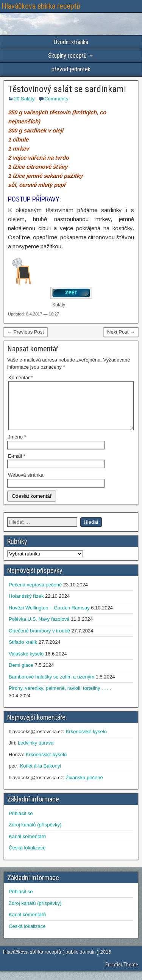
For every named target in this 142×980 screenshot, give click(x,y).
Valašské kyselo (26, 663)
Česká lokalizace (27, 857)
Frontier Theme (122, 974)
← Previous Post (26, 332)
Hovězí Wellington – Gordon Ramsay (49, 617)
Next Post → (121, 332)
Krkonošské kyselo (86, 741)
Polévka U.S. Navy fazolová (39, 628)
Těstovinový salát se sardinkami (67, 89)
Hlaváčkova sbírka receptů (41, 6)
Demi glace (21, 674)
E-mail (17, 465)
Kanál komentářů (27, 845)
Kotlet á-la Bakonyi (41, 775)
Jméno (17, 446)
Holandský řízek (26, 605)
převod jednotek (71, 69)
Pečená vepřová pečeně (35, 594)
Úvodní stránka (71, 42)
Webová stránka (26, 484)
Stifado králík (23, 651)
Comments (56, 99)
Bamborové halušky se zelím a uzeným (51, 686)
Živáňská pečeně (84, 787)
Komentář (21, 378)
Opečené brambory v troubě (39, 640)
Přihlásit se (21, 822)
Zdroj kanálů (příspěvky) (35, 834)
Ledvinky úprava (36, 752)
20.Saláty (24, 99)
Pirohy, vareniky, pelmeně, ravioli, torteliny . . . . (60, 697)
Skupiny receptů (67, 56)
